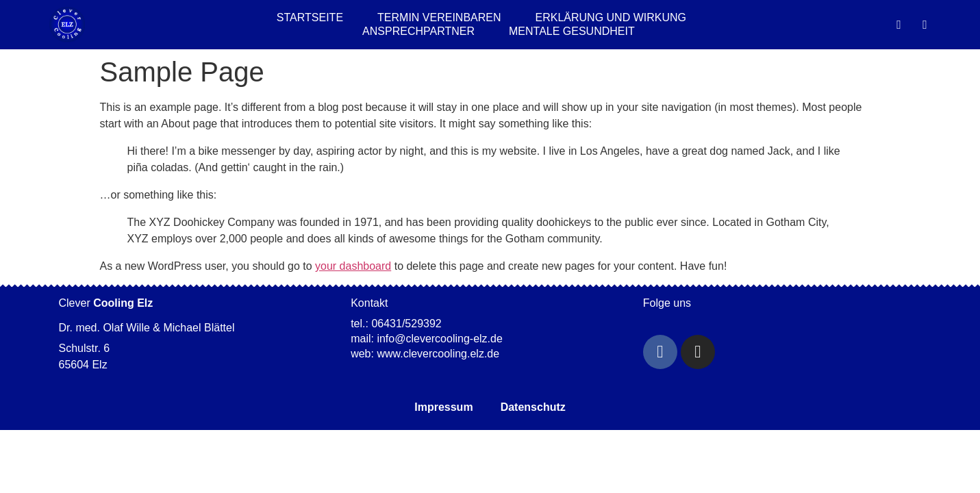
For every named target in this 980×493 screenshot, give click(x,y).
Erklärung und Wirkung (611, 17)
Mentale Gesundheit (572, 31)
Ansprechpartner (418, 31)
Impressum (443, 407)
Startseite (310, 17)
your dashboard (353, 266)
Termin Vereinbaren (439, 17)
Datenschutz (533, 407)
